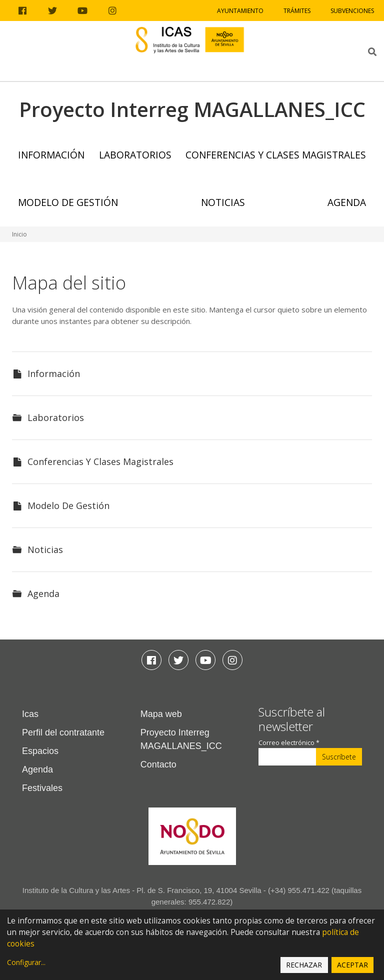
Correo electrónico (289, 743)
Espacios (40, 751)
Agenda (347, 202)
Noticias (223, 202)
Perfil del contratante (63, 732)
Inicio (19, 234)
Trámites (297, 11)
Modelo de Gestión (68, 202)
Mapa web (161, 714)
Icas (30, 714)
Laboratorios (135, 155)
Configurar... (26, 962)
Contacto (158, 764)
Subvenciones (352, 11)
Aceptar (352, 965)
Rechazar (304, 965)
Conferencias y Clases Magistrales (276, 155)
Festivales (42, 788)
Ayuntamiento (240, 11)
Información (51, 155)
